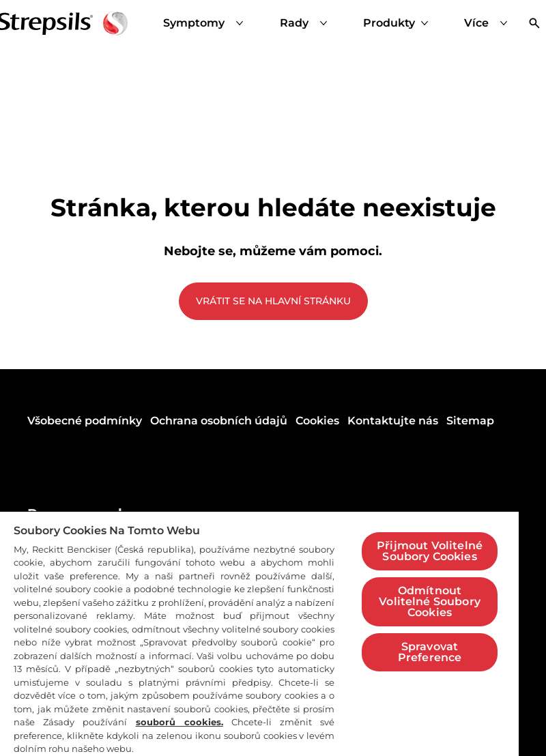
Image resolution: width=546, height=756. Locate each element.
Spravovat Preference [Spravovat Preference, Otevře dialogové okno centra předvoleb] (430, 652)
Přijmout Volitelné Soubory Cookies (430, 551)
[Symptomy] (206, 23)
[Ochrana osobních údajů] (219, 421)
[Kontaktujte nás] (393, 421)
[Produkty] (389, 23)
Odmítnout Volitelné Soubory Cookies (430, 601)
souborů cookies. (179, 722)
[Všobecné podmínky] (85, 421)
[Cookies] (317, 421)
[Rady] (306, 23)
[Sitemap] (470, 421)
